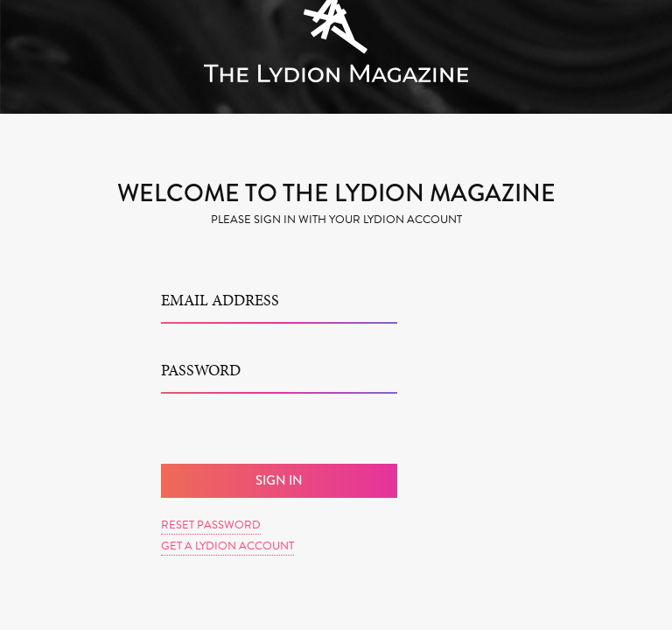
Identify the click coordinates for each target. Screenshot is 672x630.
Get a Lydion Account (227, 546)
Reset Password (211, 525)
